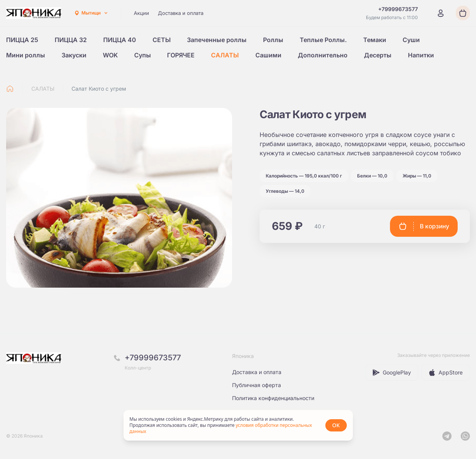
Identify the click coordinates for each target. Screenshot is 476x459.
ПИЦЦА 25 (22, 40)
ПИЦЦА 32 (71, 40)
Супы (143, 55)
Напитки (421, 55)
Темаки (375, 40)
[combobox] (91, 13)
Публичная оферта (257, 385)
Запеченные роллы (217, 40)
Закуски (74, 55)
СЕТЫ (162, 40)
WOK (110, 55)
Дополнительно (323, 55)
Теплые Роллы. (323, 40)
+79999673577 (153, 358)
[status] (238, 425)
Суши (411, 40)
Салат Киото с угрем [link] (99, 89)
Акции (141, 13)
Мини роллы (26, 55)
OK (336, 425)
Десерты (378, 55)
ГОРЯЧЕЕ (181, 55)
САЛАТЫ (225, 55)
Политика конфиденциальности (273, 398)
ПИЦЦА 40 (120, 40)
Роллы (273, 40)
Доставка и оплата (181, 13)
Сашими (268, 55)
